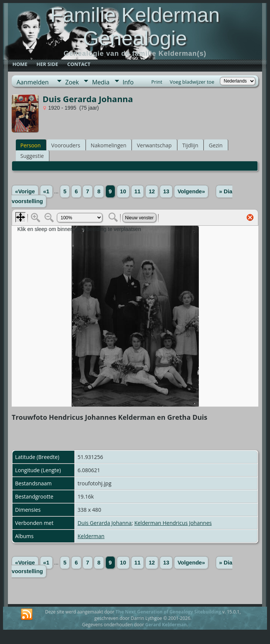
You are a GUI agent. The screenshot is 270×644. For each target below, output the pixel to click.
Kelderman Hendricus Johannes (173, 523)
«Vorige (25, 191)
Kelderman (91, 536)
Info (128, 82)
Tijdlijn (190, 145)
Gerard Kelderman (166, 625)
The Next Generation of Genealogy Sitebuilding (168, 612)
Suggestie (32, 156)
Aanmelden (33, 82)
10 (123, 191)
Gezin (216, 145)
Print (157, 82)
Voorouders (66, 145)
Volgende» (191, 191)
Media (101, 82)
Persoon (31, 145)
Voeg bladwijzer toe (192, 82)
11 (137, 191)
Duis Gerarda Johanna (104, 523)
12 (152, 191)
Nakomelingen (109, 145)
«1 (46, 191)
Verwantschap (154, 145)
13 (166, 191)
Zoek (72, 82)
